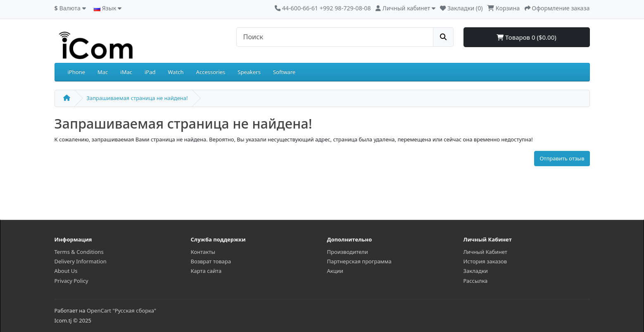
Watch (176, 72)
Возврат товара (211, 261)
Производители (348, 252)
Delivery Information (81, 261)
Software (284, 72)
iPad (150, 72)
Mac (103, 72)
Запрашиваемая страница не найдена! (137, 98)
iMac (126, 72)
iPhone (76, 72)
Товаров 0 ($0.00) (526, 37)
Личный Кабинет (485, 252)
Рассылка (476, 281)
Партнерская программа (359, 261)
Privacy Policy (71, 281)
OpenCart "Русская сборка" (121, 311)
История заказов (485, 261)
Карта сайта (206, 271)
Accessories (211, 72)
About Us (66, 271)
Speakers (249, 72)
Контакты (203, 252)
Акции (335, 271)
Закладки (476, 271)
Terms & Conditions (79, 252)
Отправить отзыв (562, 158)
